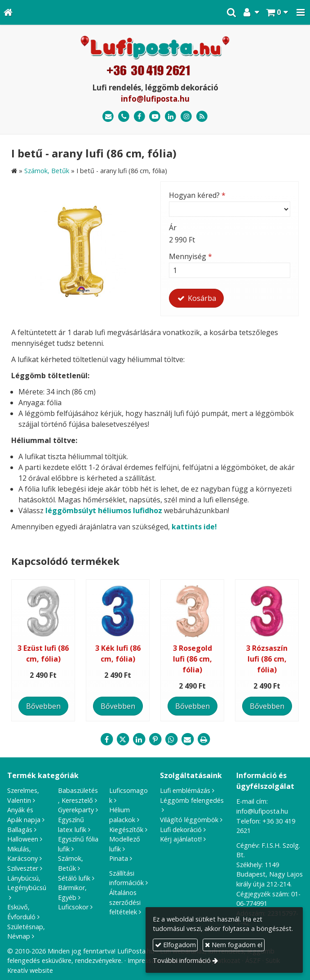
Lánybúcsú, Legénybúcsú (27, 883)
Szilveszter (23, 868)
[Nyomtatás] (204, 739)
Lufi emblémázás (185, 790)
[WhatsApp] (171, 739)
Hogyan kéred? (197, 195)
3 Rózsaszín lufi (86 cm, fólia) (267, 659)
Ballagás (20, 830)
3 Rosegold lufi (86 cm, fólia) (193, 659)
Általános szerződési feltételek (125, 902)
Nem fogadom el (234, 945)
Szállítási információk (126, 878)
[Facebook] (139, 117)
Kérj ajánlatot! (181, 839)
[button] (301, 12)
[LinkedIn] (170, 117)
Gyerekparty (76, 810)
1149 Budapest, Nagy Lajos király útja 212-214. (270, 874)
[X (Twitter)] (123, 739)
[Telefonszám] (124, 117)
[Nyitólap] (8, 12)
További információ (182, 960)
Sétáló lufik (74, 878)
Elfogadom (175, 945)
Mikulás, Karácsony (22, 854)
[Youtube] (155, 117)
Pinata (119, 858)
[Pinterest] (155, 739)
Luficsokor (73, 907)
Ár (173, 228)
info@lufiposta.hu (155, 99)
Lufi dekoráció (181, 830)
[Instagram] (186, 117)
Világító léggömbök (189, 820)
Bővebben (43, 706)
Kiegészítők (126, 830)
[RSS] (202, 117)
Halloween (23, 839)
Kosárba (196, 298)
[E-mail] (108, 117)
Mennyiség (190, 256)
